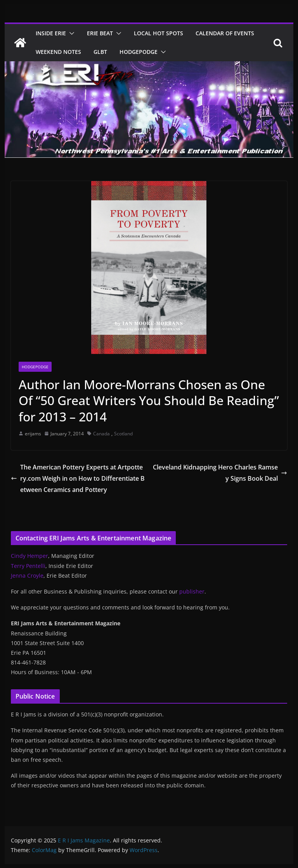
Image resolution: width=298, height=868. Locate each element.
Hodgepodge (139, 52)
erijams (33, 434)
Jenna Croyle (27, 576)
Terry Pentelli (28, 566)
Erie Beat (100, 33)
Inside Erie (51, 33)
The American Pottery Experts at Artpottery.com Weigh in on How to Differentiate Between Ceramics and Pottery (78, 478)
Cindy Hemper (29, 556)
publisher (192, 591)
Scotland (123, 434)
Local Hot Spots (159, 33)
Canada (101, 434)
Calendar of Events (225, 33)
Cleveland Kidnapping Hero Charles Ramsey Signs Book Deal (220, 473)
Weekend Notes (58, 52)
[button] (70, 33)
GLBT (100, 52)
